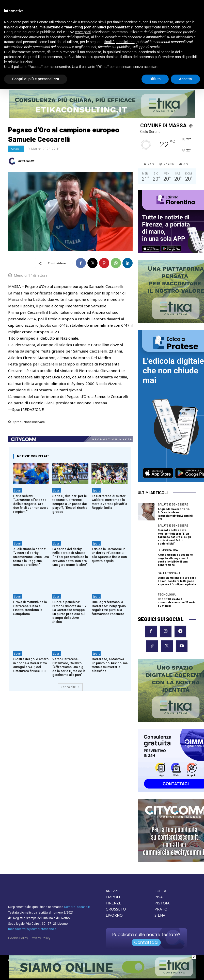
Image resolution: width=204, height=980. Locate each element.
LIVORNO (114, 915)
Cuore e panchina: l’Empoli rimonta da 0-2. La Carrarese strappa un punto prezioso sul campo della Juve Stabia (70, 612)
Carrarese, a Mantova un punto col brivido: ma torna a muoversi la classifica (110, 665)
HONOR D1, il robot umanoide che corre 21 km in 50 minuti (177, 602)
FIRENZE (113, 903)
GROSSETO (116, 909)
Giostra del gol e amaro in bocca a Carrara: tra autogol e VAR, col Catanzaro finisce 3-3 (31, 665)
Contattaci (146, 942)
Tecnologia (167, 595)
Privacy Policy (41, 938)
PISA (159, 897)
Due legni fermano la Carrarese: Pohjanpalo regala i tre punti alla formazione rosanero (109, 608)
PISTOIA (162, 903)
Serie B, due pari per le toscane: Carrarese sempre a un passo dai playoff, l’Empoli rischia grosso (70, 504)
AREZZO (113, 891)
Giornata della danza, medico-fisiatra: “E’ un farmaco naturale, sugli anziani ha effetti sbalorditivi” (174, 537)
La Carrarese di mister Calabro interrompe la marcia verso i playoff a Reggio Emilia (109, 502)
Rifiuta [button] (155, 79)
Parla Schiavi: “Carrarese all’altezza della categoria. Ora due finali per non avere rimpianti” (31, 504)
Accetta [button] (185, 79)
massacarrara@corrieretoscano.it (32, 929)
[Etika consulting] (102, 977)
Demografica (168, 550)
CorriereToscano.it (77, 907)
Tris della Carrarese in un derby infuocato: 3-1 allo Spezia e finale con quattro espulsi (109, 555)
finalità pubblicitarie (120, 42)
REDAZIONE (26, 161)
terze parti (83, 32)
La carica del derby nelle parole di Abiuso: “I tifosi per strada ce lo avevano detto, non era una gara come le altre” (70, 557)
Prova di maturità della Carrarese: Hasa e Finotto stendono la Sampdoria (30, 608)
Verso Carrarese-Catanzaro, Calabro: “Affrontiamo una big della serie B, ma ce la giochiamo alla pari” (69, 667)
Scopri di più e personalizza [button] (36, 79)
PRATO (161, 909)
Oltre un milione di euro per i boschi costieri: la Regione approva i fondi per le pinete (177, 581)
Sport (16, 149)
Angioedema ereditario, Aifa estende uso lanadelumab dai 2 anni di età (175, 514)
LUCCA (160, 891)
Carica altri (70, 687)
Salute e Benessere (173, 505)
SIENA (160, 915)
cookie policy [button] (181, 27)
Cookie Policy (18, 938)
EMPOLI (113, 897)
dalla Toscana (169, 573)
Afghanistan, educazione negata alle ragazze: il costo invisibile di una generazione (175, 560)
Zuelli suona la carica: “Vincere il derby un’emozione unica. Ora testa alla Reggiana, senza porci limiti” (31, 557)
